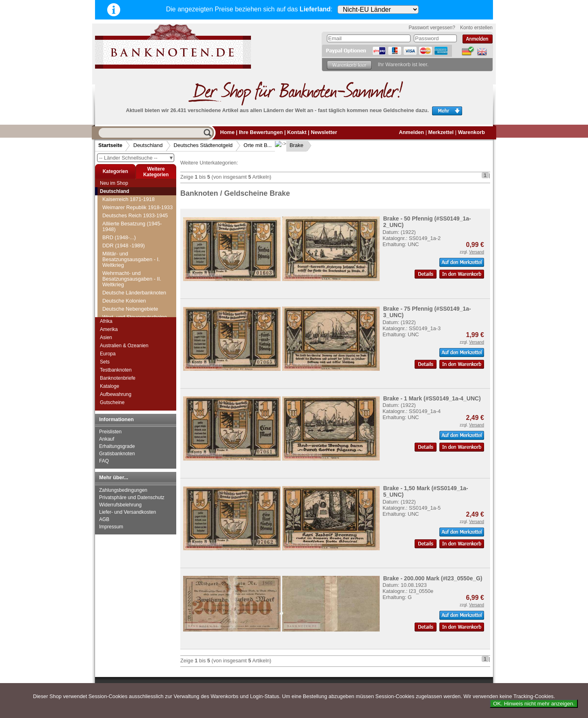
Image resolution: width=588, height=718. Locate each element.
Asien (106, 337)
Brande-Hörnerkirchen (133, 301)
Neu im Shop (114, 183)
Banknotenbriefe (118, 378)
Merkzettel (441, 132)
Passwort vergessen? (432, 28)
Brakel (115, 293)
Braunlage (119, 309)
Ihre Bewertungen (261, 132)
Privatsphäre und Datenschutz (132, 497)
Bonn (113, 244)
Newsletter (324, 132)
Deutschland (148, 145)
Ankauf (107, 439)
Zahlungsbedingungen (123, 490)
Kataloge (109, 386)
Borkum (116, 260)
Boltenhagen (122, 236)
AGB (104, 519)
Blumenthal (120, 195)
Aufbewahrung (116, 394)
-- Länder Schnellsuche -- (136, 158)
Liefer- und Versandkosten (128, 512)
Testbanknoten (116, 370)
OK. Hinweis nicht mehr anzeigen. (534, 704)
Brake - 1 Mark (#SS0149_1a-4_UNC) (432, 398)
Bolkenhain (120, 228)
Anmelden (411, 132)
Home (227, 132)
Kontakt (297, 132)
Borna (114, 268)
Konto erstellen (476, 28)
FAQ (104, 461)
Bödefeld (118, 211)
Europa (108, 354)
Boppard (117, 252)
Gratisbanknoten (117, 454)
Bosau (115, 276)
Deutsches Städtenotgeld (203, 145)
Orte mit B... (258, 145)
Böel (112, 220)
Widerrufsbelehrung (120, 505)
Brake (290, 145)
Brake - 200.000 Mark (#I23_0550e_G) (432, 578)
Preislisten (110, 432)
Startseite (110, 145)
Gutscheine (112, 402)
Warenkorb (471, 132)
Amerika (109, 329)
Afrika (106, 321)
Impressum (111, 527)
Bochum (117, 203)
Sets (105, 362)
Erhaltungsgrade (117, 446)
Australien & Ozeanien (124, 346)
